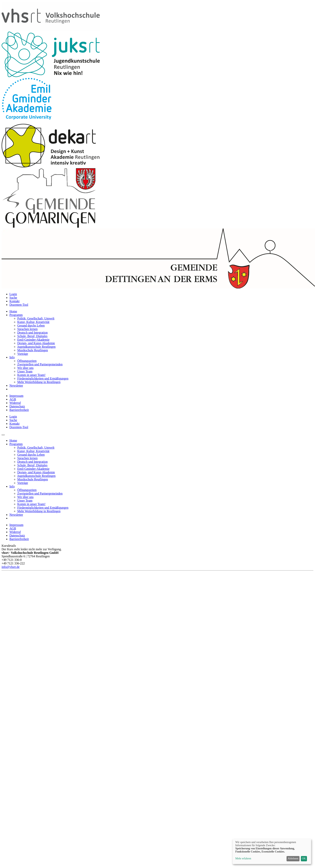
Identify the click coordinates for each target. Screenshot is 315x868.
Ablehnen (293, 858)
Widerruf (15, 403)
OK (304, 858)
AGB (13, 399)
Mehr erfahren (243, 858)
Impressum (16, 396)
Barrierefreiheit (19, 410)
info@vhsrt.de (11, 567)
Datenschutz (17, 406)
